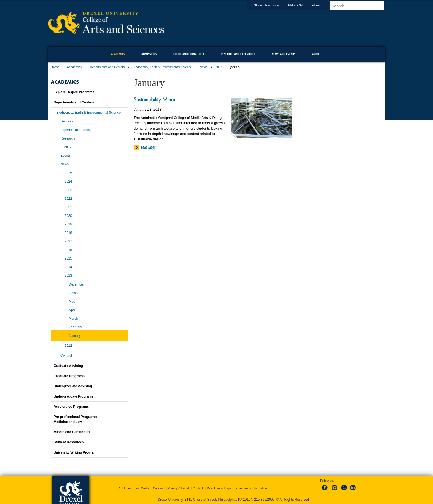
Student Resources (272, 5)
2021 (68, 207)
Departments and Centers (107, 67)
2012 (68, 346)
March (73, 319)
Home (55, 67)
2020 (68, 216)
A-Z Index (125, 488)
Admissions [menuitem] (149, 54)
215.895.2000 (264, 500)
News (204, 67)
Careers (158, 488)
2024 (68, 182)
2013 (219, 67)
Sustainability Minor (154, 99)
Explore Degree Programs (74, 92)
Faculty (66, 147)
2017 (68, 241)
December (76, 284)
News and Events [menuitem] (284, 54)
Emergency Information (251, 488)
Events (66, 156)
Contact (66, 356)
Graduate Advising (68, 366)
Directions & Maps (219, 488)
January (75, 336)
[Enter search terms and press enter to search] (360, 6)
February (75, 327)
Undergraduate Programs (74, 396)
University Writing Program (75, 452)
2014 (68, 267)
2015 (68, 258)
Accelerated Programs (71, 407)
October (75, 293)
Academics (75, 67)
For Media (142, 488)
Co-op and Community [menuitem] (189, 54)
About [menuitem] (316, 54)
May (72, 302)
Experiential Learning (76, 130)
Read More (148, 148)
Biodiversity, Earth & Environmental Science (162, 67)
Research (68, 138)
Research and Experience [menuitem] (238, 54)
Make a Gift (301, 5)
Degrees (67, 121)
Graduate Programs (69, 376)
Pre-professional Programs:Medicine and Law (75, 419)
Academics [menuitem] (118, 54)
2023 (68, 190)
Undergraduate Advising (73, 386)
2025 (68, 173)
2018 (68, 233)
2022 (68, 199)
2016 (68, 250)
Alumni (322, 5)
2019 (68, 224)
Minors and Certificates (72, 432)
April (72, 310)
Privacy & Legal (178, 488)
